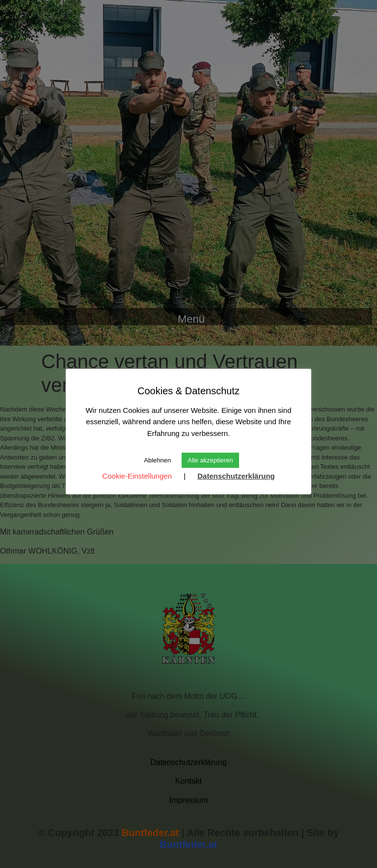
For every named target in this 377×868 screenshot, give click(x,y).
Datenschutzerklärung (236, 476)
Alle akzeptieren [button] (210, 460)
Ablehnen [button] (157, 460)
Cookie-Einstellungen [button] (137, 476)
